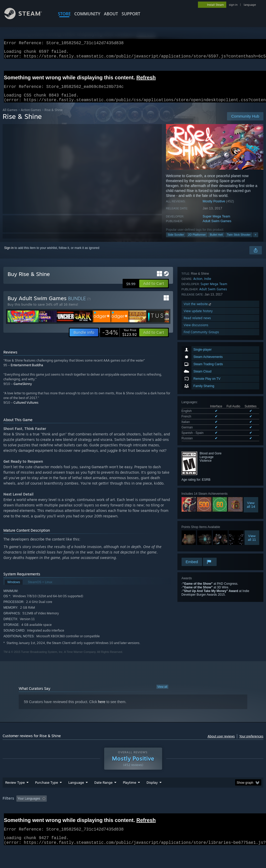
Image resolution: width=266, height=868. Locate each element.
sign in (233, 5)
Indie (208, 496)
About (111, 14)
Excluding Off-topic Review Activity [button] (81, 812)
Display (152, 796)
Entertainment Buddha (27, 371)
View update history (198, 528)
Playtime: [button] (121, 812)
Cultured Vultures (26, 409)
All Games (10, 116)
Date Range (103, 796)
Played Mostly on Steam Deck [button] (159, 812)
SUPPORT (131, 14)
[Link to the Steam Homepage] (27, 18)
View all (162, 693)
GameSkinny (23, 390)
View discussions (196, 542)
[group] (133, 816)
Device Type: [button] (13, 819)
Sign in (9, 254)
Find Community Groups (201, 549)
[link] (119, 339)
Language (76, 796)
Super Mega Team (216, 223)
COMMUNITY (87, 14)
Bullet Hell (216, 241)
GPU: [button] (246, 812)
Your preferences (251, 742)
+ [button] (256, 241)
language (250, 5)
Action (198, 496)
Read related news (197, 535)
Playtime (129, 796)
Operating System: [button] (202, 812)
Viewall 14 (251, 435)
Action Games (31, 116)
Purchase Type (46, 796)
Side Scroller (176, 241)
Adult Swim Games (217, 227)
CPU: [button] (229, 812)
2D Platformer (197, 241)
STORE (64, 14)
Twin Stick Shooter (239, 241)
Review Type (15, 796)
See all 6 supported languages (203, 370)
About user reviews (221, 742)
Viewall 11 (252, 468)
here (102, 708)
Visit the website (198, 521)
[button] (154, 290)
